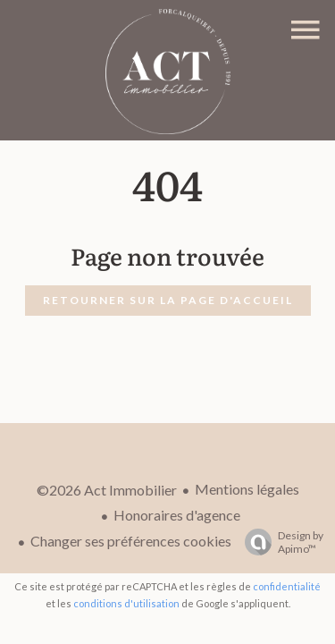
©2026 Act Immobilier (107, 490)
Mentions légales (247, 489)
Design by (280, 542)
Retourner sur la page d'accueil (168, 300)
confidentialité (287, 586)
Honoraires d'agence (177, 515)
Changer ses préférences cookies (131, 541)
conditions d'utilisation (126, 603)
